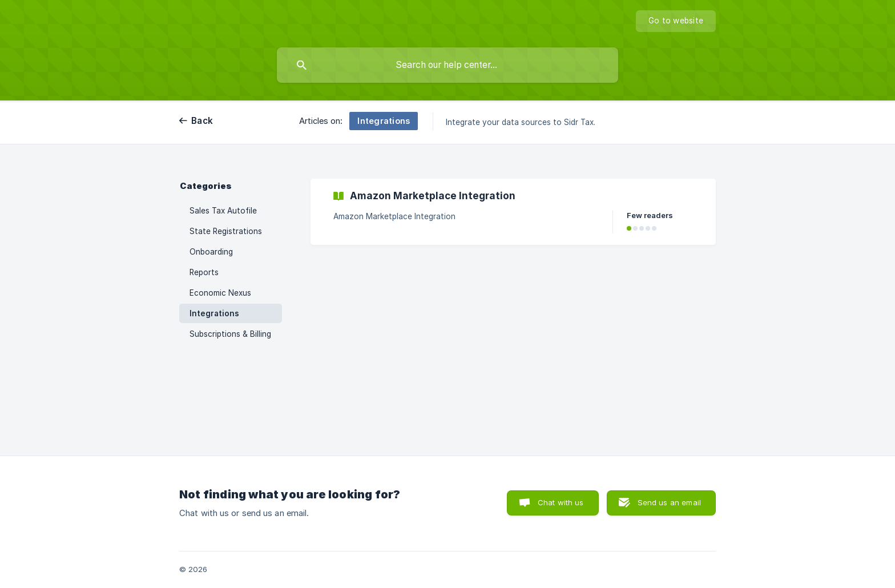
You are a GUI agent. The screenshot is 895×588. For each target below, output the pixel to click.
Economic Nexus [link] (220, 293)
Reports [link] (204, 272)
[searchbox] (447, 65)
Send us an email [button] (669, 502)
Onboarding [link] (211, 252)
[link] (513, 212)
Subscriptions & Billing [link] (230, 334)
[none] (676, 21)
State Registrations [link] (226, 231)
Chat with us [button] (561, 502)
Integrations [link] (214, 313)
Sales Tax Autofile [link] (223, 211)
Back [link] (202, 121)
